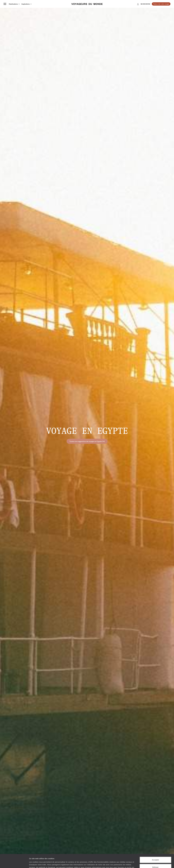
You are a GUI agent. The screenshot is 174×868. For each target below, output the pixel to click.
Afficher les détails (122, 864)
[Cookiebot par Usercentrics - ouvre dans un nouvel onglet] (14, 864)
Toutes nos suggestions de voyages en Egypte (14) (87, 441)
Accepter (155, 846)
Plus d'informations (79, 856)
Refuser (155, 854)
